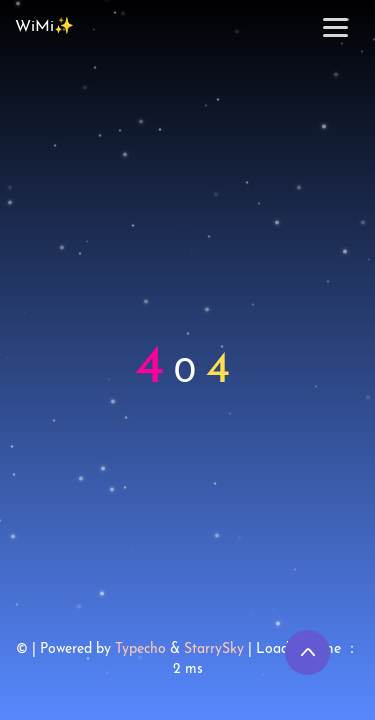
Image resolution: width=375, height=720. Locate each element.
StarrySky (214, 649)
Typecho (140, 649)
